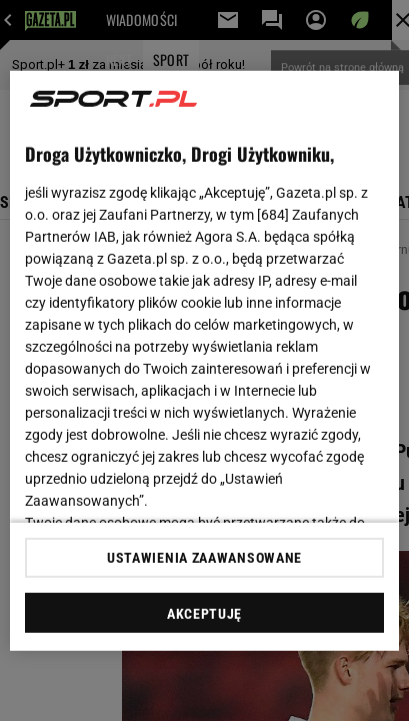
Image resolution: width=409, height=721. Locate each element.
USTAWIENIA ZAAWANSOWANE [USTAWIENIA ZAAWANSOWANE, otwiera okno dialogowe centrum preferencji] (204, 558)
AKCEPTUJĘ (204, 614)
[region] (204, 360)
